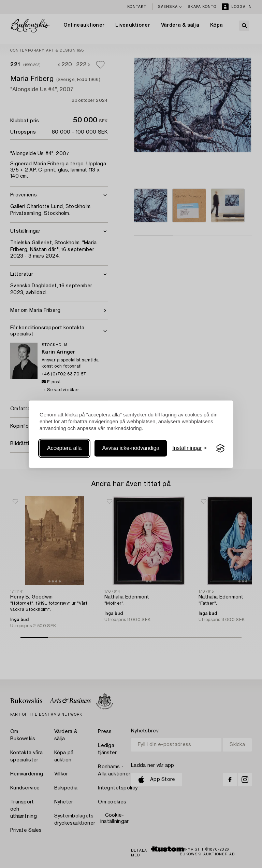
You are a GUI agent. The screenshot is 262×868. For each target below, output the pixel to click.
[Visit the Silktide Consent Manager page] (220, 449)
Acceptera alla (64, 448)
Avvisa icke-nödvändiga (131, 448)
